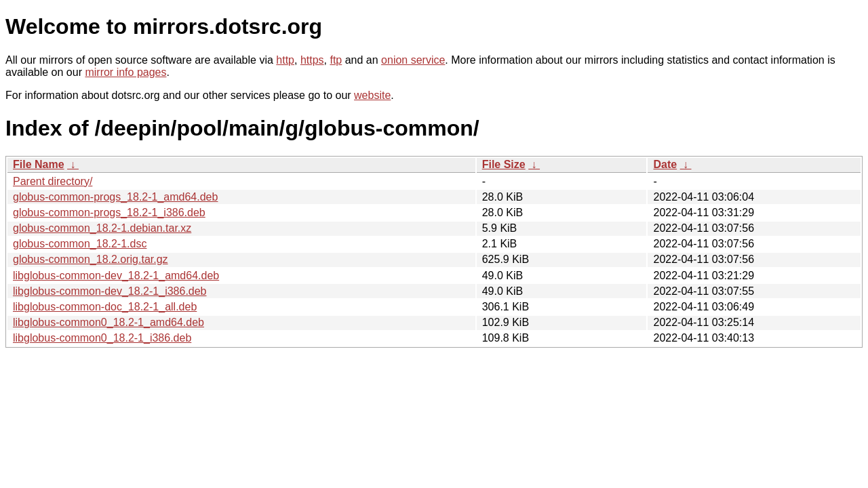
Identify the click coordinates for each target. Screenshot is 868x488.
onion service (413, 60)
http (285, 60)
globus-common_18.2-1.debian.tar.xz (102, 228)
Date (665, 164)
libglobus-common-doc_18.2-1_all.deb (105, 307)
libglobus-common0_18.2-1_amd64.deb (108, 322)
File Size (504, 164)
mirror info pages (125, 72)
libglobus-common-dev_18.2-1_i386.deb (110, 291)
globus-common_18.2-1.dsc (80, 244)
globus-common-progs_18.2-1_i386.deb (109, 212)
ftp (336, 60)
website (372, 95)
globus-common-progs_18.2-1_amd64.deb (115, 197)
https (312, 60)
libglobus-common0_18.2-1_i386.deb (102, 338)
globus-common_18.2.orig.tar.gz (91, 259)
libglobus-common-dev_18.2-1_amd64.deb (116, 276)
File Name (39, 164)
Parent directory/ (53, 181)
